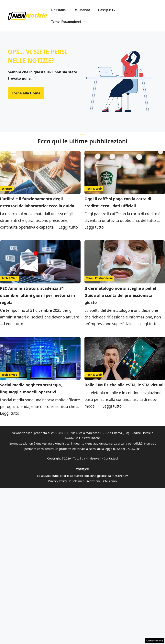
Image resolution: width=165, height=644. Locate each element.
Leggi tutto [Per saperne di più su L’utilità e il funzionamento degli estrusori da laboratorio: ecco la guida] (68, 227)
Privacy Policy (58, 481)
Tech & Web (94, 189)
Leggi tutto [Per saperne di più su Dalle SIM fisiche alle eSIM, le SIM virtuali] (112, 406)
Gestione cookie (155, 641)
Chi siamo (110, 481)
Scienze (7, 189)
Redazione (94, 481)
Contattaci (111, 458)
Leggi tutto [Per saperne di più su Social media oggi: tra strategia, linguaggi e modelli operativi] (10, 413)
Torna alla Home (26, 93)
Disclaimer (77, 481)
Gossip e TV (107, 10)
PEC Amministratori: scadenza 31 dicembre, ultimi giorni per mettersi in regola (38, 295)
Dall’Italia (59, 10)
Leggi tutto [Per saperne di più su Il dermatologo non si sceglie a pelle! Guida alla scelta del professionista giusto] (148, 324)
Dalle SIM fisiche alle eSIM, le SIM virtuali (125, 385)
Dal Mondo (82, 10)
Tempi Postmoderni (71, 22)
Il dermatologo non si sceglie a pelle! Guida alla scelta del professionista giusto (120, 295)
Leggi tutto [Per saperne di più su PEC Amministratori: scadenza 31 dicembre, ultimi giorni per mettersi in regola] (14, 324)
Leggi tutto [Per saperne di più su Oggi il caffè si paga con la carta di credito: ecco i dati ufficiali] (94, 227)
